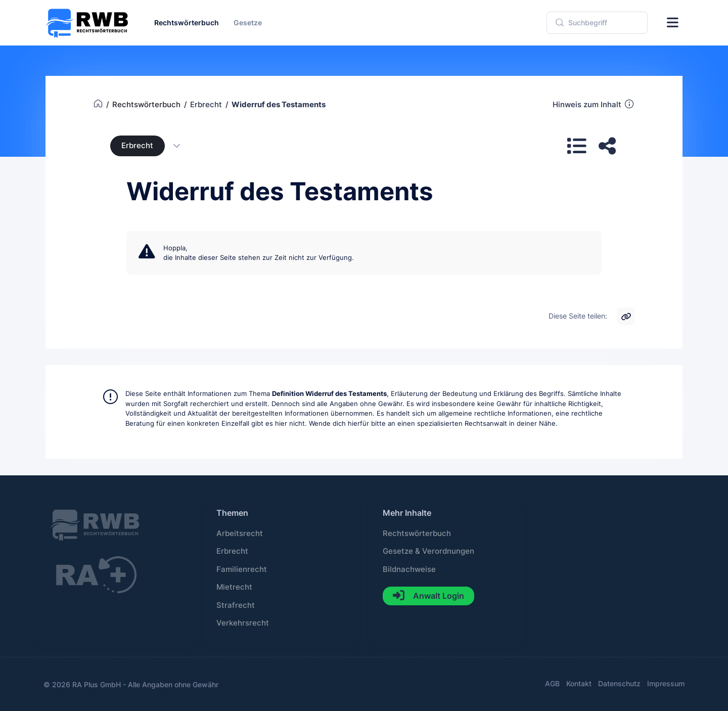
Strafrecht (236, 605)
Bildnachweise (409, 569)
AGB (552, 683)
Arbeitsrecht (240, 534)
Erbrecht (137, 146)
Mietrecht (234, 587)
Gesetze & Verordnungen (428, 551)
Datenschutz (619, 683)
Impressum (666, 683)
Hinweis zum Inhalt (594, 104)
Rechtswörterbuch (417, 534)
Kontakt (579, 683)
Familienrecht (242, 569)
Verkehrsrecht (243, 623)
